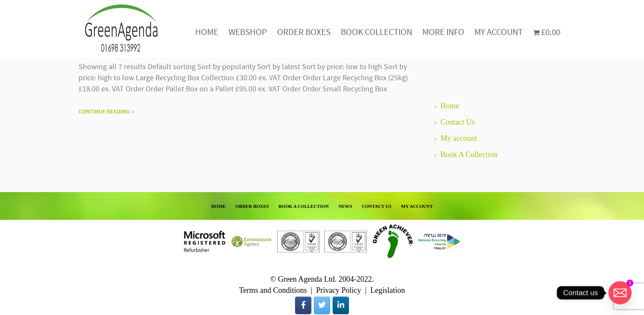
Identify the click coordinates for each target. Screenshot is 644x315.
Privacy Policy (339, 290)
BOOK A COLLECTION (304, 206)
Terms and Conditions (273, 290)
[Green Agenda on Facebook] (303, 305)
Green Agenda (121, 29)
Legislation (388, 290)
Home (450, 106)
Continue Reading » (107, 112)
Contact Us (458, 122)
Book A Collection (469, 155)
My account (458, 138)
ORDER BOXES (252, 206)
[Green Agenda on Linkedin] (341, 305)
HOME (218, 206)
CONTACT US (377, 206)
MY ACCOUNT (417, 206)
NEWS (345, 206)
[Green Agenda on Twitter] (322, 305)
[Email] (620, 293)
